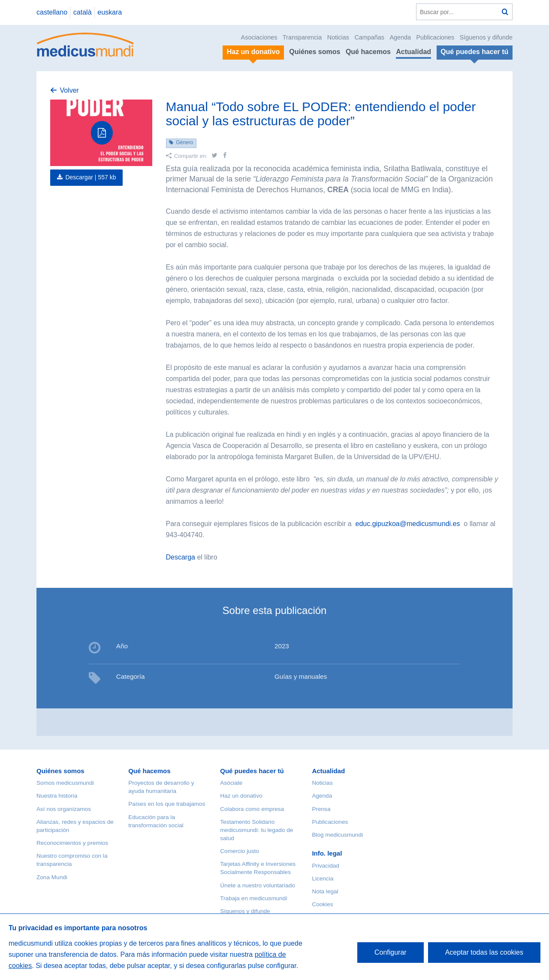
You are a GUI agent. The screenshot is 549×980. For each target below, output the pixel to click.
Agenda (400, 37)
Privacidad (325, 866)
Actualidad (413, 52)
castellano (52, 12)
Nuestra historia (57, 796)
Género (184, 142)
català (83, 12)
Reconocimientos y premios (72, 843)
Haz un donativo (241, 796)
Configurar (391, 952)
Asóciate (231, 783)
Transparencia (302, 37)
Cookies (322, 904)
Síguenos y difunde (486, 37)
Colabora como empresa (252, 809)
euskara (110, 12)
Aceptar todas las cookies (484, 952)
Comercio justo (240, 851)
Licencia (323, 879)
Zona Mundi (52, 877)
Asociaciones (259, 37)
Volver (69, 90)
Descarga (181, 557)
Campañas (369, 37)
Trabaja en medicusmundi (253, 898)
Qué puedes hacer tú (252, 771)
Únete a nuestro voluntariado (258, 885)
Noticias (338, 37)
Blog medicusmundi (337, 835)
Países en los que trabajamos (167, 804)
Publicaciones (436, 37)
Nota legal (325, 891)
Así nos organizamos (64, 809)
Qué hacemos (368, 52)
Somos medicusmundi (65, 783)
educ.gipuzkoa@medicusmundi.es (408, 524)
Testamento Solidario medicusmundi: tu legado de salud (256, 830)
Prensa (321, 809)
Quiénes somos (315, 52)
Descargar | (90, 177)
